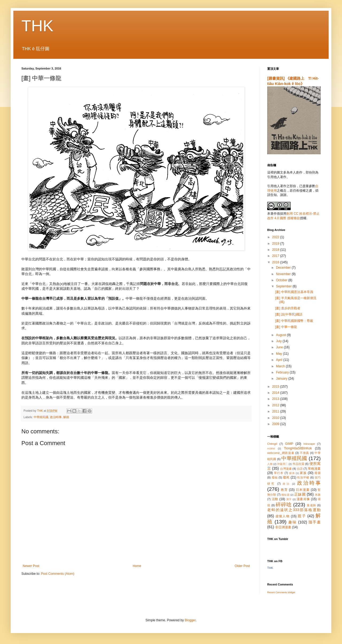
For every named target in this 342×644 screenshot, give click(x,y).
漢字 (289, 499)
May (279, 354)
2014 (276, 393)
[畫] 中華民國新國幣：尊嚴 (294, 321)
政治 (286, 484)
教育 (284, 490)
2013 (276, 399)
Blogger (190, 620)
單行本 (279, 473)
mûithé (271, 448)
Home (137, 566)
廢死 (286, 477)
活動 (275, 499)
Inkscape (309, 444)
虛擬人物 (283, 516)
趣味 (292, 522)
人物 (270, 464)
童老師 (311, 505)
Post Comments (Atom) (58, 574)
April (280, 360)
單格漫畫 (314, 469)
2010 (276, 418)
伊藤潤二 (282, 464)
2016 (276, 262)
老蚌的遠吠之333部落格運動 (294, 510)
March (281, 366)
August (281, 335)
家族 (303, 473)
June (280, 347)
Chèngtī (272, 444)
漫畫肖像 (303, 499)
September (284, 286)
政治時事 (56, 417)
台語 (300, 469)
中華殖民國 (41, 417)
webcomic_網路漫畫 (281, 453)
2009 (276, 424)
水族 (318, 495)
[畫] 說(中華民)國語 (289, 314)
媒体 (292, 473)
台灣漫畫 (286, 469)
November (284, 274)
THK (37, 26)
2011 (276, 411)
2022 (276, 237)
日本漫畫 (303, 490)
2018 (276, 250)
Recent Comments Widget (281, 592)
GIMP (289, 444)
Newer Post (31, 566)
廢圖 (318, 473)
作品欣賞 (298, 464)
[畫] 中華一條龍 (286, 327)
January (282, 379)
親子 (302, 516)
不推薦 (304, 453)
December (284, 268)
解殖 (66, 417)
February (283, 372)
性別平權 (303, 477)
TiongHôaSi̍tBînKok (298, 448)
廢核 (275, 477)
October (282, 280)
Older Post (242, 566)
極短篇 (285, 495)
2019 (276, 244)
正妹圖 (300, 494)
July (279, 341)
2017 (276, 256)
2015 (276, 387)
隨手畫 (315, 522)
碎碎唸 (284, 505)
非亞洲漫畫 (283, 527)
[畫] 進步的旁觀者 (288, 308)
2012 (276, 405)
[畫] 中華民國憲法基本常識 (294, 292)
